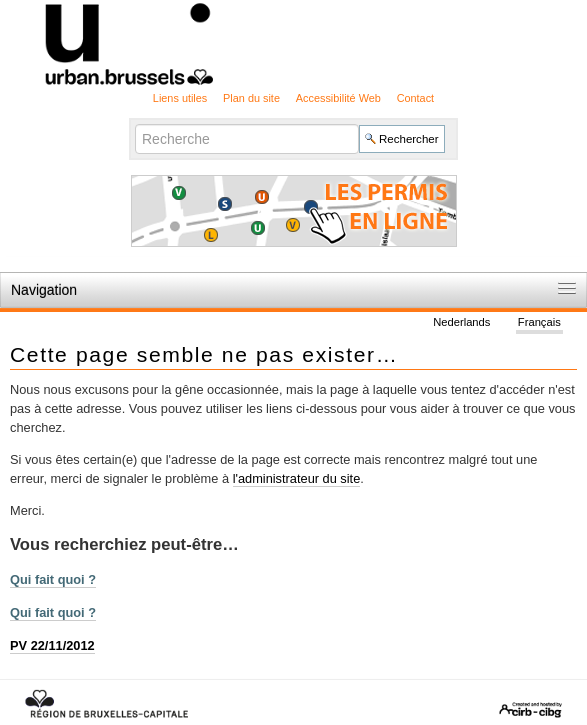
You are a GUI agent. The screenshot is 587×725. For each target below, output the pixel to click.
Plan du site (251, 98)
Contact (415, 98)
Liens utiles (180, 98)
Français (539, 322)
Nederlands (461, 322)
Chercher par (134, 122)
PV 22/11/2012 (52, 645)
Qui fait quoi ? (53, 579)
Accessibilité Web (338, 98)
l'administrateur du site (297, 478)
